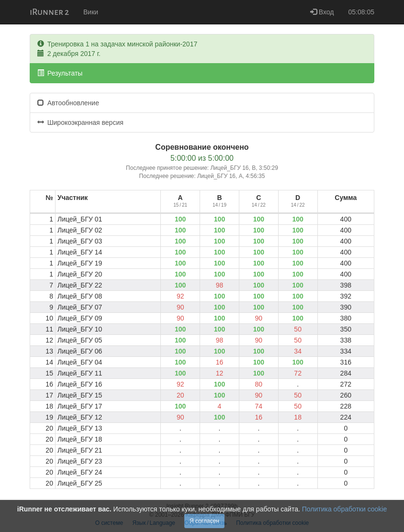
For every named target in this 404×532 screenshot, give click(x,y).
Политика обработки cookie (344, 509)
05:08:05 (362, 12)
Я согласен (204, 521)
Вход (322, 12)
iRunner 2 (49, 12)
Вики (91, 12)
